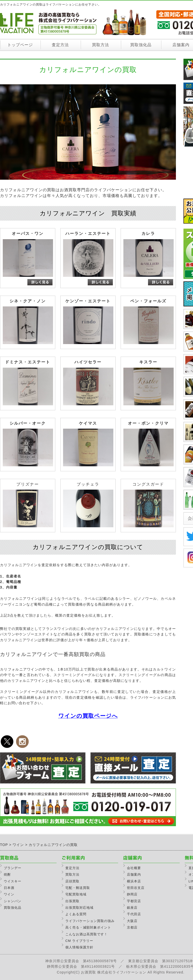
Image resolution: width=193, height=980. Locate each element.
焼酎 (7, 874)
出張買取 (72, 901)
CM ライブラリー (79, 941)
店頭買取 (72, 881)
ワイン (9, 894)
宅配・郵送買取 (78, 888)
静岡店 (132, 894)
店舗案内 (134, 874)
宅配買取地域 (76, 894)
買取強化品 (141, 45)
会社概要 (134, 868)
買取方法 (101, 45)
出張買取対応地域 (79, 908)
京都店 (132, 927)
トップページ (20, 45)
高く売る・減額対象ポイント (88, 927)
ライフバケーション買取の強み (90, 921)
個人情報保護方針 (79, 947)
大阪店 (132, 921)
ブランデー (13, 868)
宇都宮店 (134, 901)
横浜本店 (134, 881)
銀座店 (132, 908)
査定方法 (60, 45)
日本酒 (9, 888)
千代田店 (134, 914)
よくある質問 (76, 914)
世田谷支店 (136, 888)
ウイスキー (13, 881)
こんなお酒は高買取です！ (86, 934)
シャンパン (13, 901)
